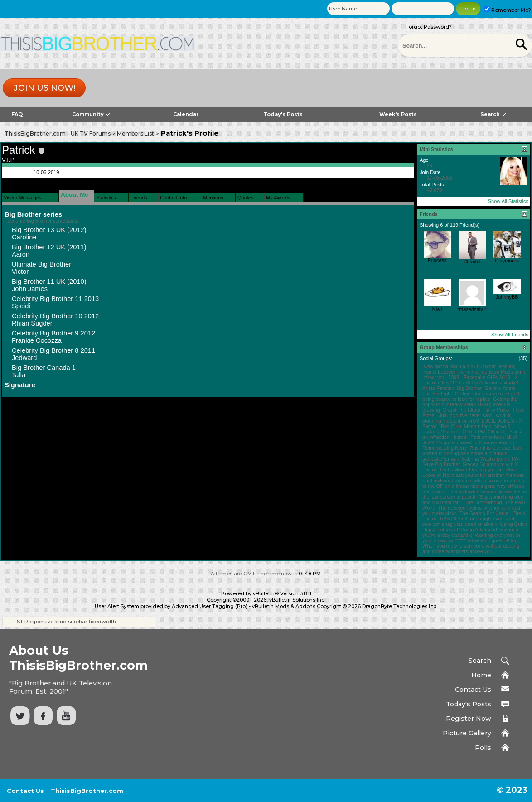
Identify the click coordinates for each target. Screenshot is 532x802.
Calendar (186, 114)
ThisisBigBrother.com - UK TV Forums (58, 134)
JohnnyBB (507, 297)
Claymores (507, 261)
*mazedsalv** (472, 309)
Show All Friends (510, 335)
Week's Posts (398, 114)
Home (481, 675)
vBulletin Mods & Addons (284, 606)
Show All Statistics (508, 201)
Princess (437, 260)
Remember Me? (508, 10)
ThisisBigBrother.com (87, 791)
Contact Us (473, 690)
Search (493, 114)
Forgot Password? (429, 27)
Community (91, 114)
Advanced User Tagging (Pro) (210, 606)
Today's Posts (283, 114)
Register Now (469, 719)
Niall (437, 309)
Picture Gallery (467, 733)
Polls (483, 748)
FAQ (17, 114)
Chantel (472, 262)
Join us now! (44, 88)
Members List (135, 134)
